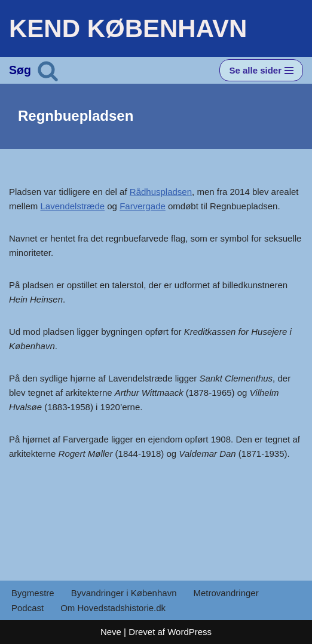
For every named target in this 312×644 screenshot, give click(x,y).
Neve (111, 632)
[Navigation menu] (261, 70)
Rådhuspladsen (161, 192)
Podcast (27, 608)
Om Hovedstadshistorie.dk (113, 608)
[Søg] (48, 71)
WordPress (189, 632)
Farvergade (143, 206)
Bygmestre (33, 593)
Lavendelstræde (73, 206)
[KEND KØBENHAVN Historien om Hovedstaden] (128, 28)
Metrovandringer (226, 593)
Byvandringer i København (124, 593)
